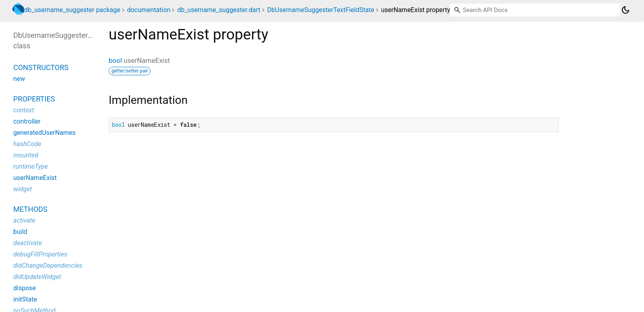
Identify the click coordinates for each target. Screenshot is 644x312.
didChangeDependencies (48, 266)
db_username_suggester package (72, 10)
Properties (34, 99)
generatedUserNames (44, 133)
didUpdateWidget (37, 277)
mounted (26, 155)
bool (115, 60)
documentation (149, 10)
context (24, 110)
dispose (25, 288)
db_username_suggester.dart (219, 10)
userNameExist (35, 178)
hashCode (27, 144)
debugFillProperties (40, 254)
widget (23, 189)
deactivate (28, 243)
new (19, 79)
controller (27, 121)
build (20, 232)
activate (24, 220)
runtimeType (31, 166)
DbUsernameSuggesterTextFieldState (321, 10)
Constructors (41, 67)
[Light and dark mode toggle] (625, 10)
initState (25, 299)
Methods (30, 209)
